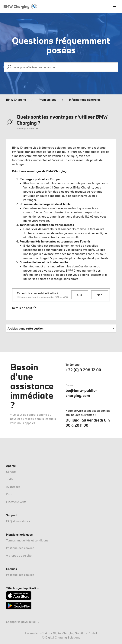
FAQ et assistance (18, 521)
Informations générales (85, 100)
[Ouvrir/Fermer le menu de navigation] (114, 7)
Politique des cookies (20, 548)
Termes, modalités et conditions (27, 540)
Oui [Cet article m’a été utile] (80, 295)
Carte (10, 494)
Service (11, 472)
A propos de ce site (19, 555)
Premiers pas (48, 100)
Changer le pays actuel (23, 622)
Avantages (13, 487)
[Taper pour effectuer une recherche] (61, 67)
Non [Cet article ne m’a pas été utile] (100, 295)
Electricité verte (16, 502)
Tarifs (10, 479)
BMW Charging (16, 100)
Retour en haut (24, 307)
